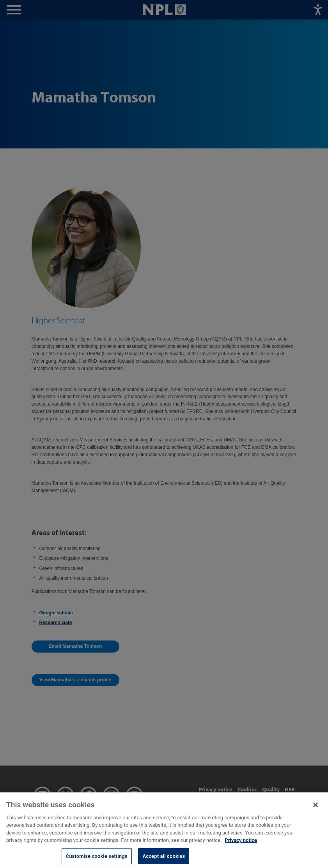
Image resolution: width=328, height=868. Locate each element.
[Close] (316, 809)
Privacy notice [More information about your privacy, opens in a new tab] (241, 844)
